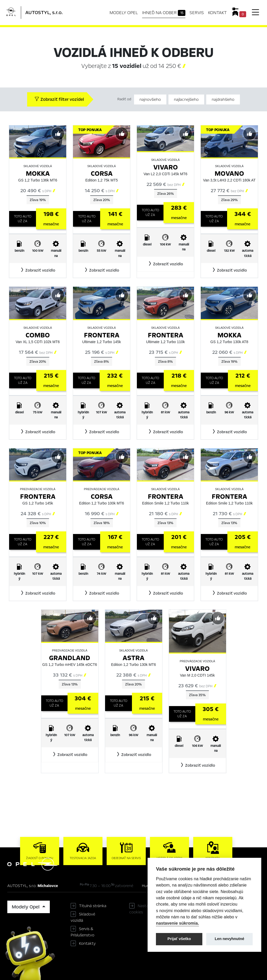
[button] (38, 270)
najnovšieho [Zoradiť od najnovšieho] (150, 99)
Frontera (102, 335)
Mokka (38, 174)
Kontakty (87, 943)
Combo (38, 335)
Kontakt (217, 13)
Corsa (102, 174)
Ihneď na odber (164, 13)
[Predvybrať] (58, 134)
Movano (229, 174)
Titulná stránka (93, 906)
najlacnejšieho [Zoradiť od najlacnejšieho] (186, 99)
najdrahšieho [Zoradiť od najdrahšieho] (223, 99)
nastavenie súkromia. (177, 923)
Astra (133, 658)
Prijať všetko (179, 939)
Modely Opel (124, 13)
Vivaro (166, 167)
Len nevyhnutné (230, 939)
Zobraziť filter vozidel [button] (59, 99)
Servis (197, 13)
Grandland (70, 658)
